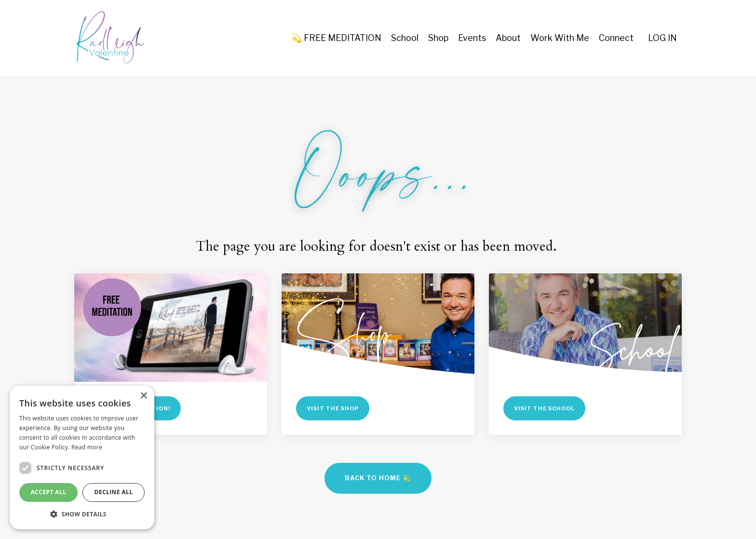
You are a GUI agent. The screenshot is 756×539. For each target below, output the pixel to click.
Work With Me (560, 38)
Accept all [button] (49, 492)
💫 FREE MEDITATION (336, 38)
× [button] (143, 396)
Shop (438, 38)
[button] (82, 514)
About (508, 38)
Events (472, 38)
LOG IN (662, 38)
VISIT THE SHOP (333, 408)
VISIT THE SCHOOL (544, 408)
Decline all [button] (114, 492)
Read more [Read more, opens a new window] (87, 447)
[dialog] (82, 458)
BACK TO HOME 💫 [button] (378, 478)
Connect (616, 38)
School (405, 38)
